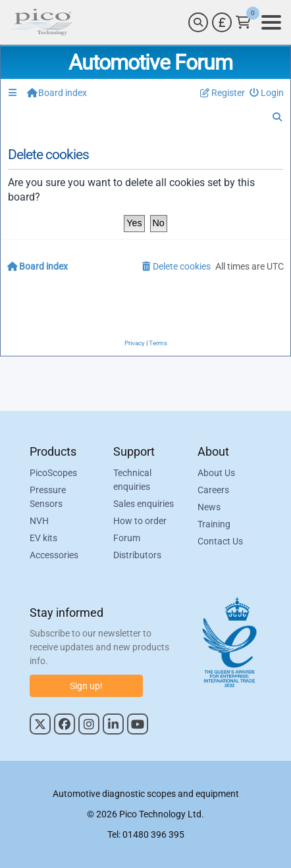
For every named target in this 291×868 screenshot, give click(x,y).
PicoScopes (53, 473)
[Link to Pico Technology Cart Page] (243, 22)
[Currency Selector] (222, 22)
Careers (213, 490)
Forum (127, 538)
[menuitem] (267, 93)
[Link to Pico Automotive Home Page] (41, 22)
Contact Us (220, 541)
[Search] (198, 22)
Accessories (54, 555)
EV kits (43, 538)
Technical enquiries (132, 480)
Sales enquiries (144, 504)
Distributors (137, 555)
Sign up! (86, 686)
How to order (140, 521)
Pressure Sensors (48, 497)
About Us (216, 473)
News (209, 507)
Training (214, 524)
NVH (39, 521)
